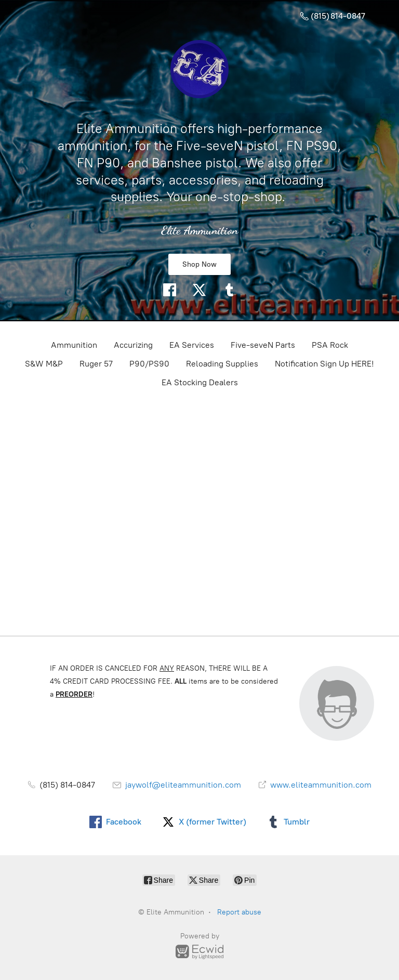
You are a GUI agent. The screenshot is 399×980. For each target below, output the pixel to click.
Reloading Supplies (222, 364)
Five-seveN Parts (263, 345)
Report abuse (239, 912)
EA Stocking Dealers (200, 382)
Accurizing (133, 345)
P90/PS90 (149, 364)
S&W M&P (44, 364)
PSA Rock (330, 345)
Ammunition (74, 345)
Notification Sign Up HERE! (324, 364)
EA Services (192, 345)
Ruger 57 (96, 364)
